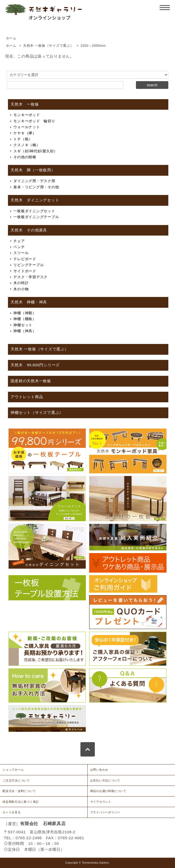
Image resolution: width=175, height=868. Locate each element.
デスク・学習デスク (30, 277)
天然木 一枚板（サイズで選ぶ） (48, 46)
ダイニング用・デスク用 (34, 181)
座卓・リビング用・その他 (36, 187)
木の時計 (21, 283)
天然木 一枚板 (25, 104)
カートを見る (12, 812)
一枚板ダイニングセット (34, 211)
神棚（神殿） (25, 313)
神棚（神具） (25, 331)
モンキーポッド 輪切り (34, 121)
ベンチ (19, 247)
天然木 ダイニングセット (35, 200)
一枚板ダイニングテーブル (36, 217)
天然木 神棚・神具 (29, 302)
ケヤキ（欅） (25, 133)
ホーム (11, 38)
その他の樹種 (25, 157)
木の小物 (21, 289)
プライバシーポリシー (105, 812)
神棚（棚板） (25, 319)
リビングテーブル (29, 265)
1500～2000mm (93, 46)
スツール (21, 253)
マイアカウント (101, 802)
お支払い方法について (105, 780)
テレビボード (25, 259)
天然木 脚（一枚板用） (33, 170)
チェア (19, 241)
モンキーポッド (27, 115)
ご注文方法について (16, 780)
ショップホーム (13, 770)
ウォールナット (27, 127)
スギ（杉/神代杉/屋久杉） (35, 151)
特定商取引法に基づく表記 (21, 802)
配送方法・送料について (19, 791)
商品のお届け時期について (108, 791)
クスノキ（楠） (27, 145)
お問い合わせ (99, 770)
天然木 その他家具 (29, 230)
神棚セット (23, 325)
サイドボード (25, 271)
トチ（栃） (23, 139)
